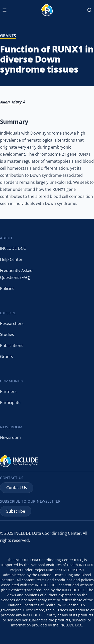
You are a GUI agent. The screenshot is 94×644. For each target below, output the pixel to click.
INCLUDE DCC (13, 248)
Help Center (11, 259)
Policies (7, 288)
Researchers (12, 323)
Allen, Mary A (13, 102)
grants (8, 36)
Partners (8, 391)
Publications (12, 345)
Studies (7, 334)
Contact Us (17, 488)
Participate (10, 402)
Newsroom (10, 437)
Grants (7, 357)
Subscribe (16, 511)
